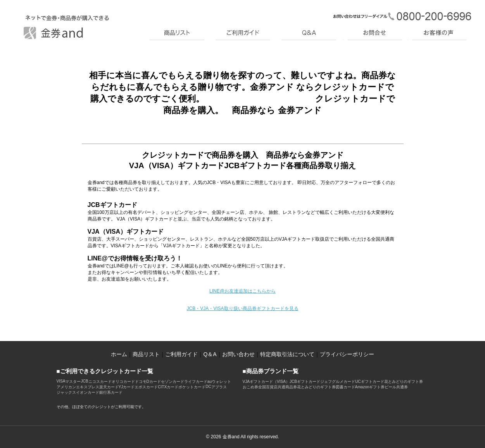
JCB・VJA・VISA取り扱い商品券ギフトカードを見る (242, 308)
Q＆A (210, 354)
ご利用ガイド (181, 354)
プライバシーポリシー (347, 354)
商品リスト (146, 354)
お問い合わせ (238, 354)
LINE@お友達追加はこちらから (242, 291)
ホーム (119, 354)
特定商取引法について (287, 354)
